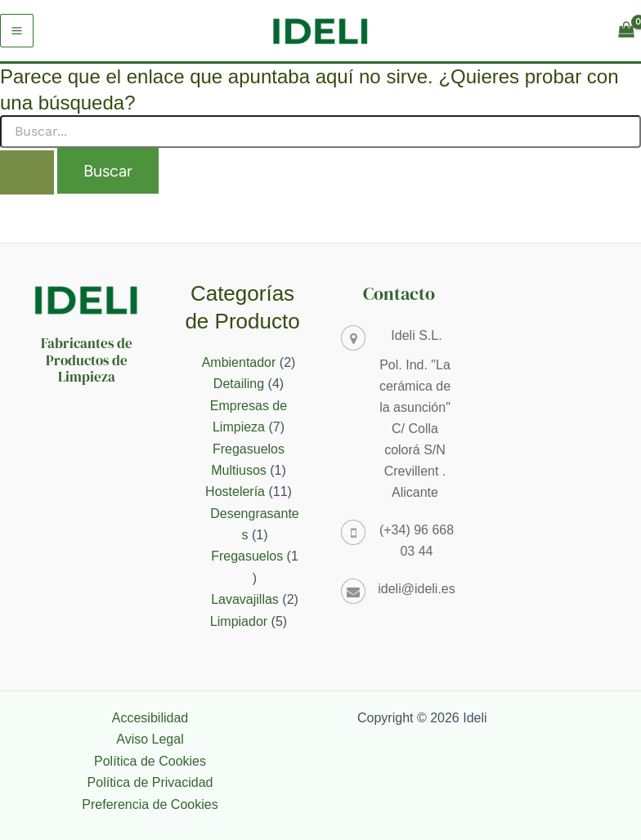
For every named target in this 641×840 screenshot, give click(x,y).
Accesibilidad (150, 718)
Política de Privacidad (150, 782)
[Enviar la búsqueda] (27, 172)
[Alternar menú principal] (17, 31)
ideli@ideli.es (417, 589)
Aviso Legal (150, 739)
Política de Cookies (150, 761)
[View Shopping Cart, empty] (626, 31)
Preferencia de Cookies (150, 804)
